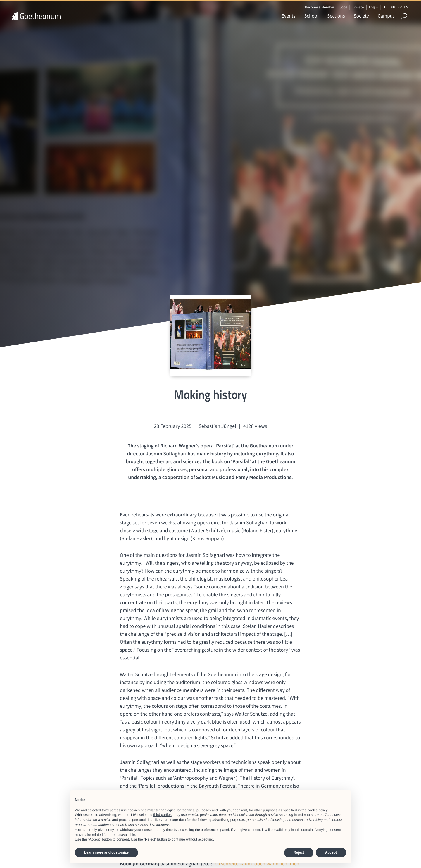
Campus (386, 16)
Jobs (343, 7)
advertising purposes (228, 820)
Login (373, 7)
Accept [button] (331, 852)
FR (400, 7)
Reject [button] (299, 852)
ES (406, 7)
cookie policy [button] (318, 810)
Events (288, 16)
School (311, 16)
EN (393, 7)
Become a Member (320, 7)
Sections (336, 16)
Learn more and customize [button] (106, 852)
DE (386, 7)
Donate (358, 7)
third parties (162, 815)
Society (361, 16)
